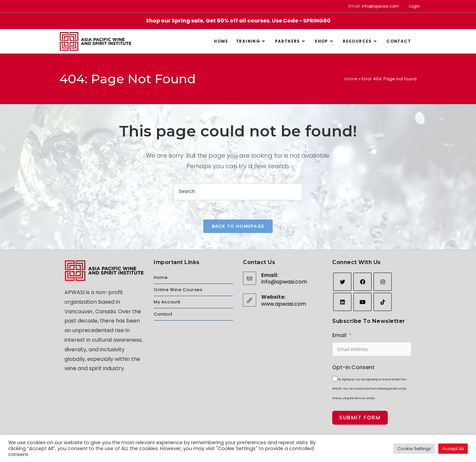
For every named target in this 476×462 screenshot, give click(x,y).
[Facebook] (362, 282)
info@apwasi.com (380, 6)
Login (414, 6)
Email (339, 336)
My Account (167, 303)
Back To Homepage (238, 227)
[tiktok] (383, 303)
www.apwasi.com (284, 304)
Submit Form (360, 418)
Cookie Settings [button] (414, 449)
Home (351, 79)
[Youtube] (362, 303)
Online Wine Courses (178, 290)
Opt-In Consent (353, 368)
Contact (163, 315)
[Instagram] (383, 282)
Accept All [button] (453, 449)
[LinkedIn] (342, 303)
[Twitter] (342, 282)
